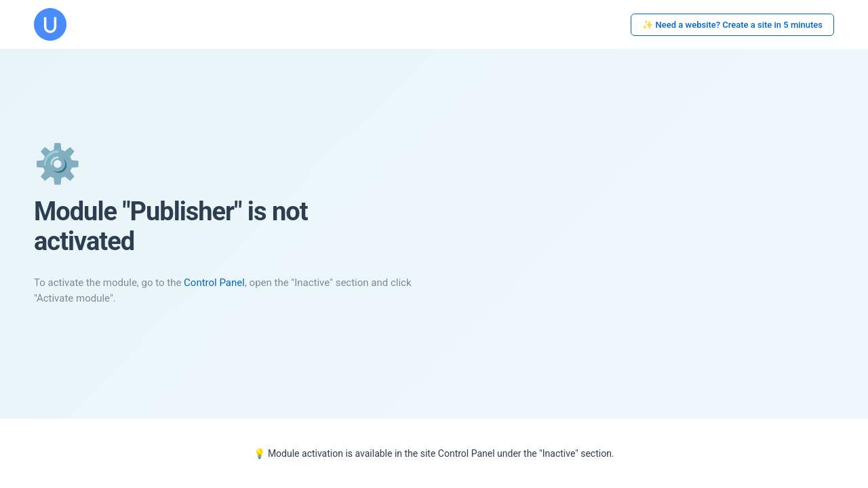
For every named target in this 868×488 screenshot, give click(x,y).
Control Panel (214, 283)
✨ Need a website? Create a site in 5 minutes (732, 25)
